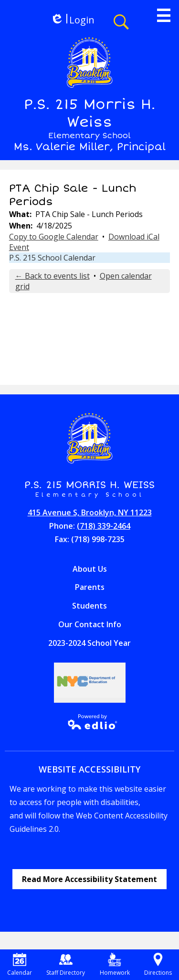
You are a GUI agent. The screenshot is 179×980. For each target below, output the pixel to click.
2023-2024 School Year (89, 643)
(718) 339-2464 (104, 526)
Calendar (20, 965)
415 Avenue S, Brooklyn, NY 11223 (90, 512)
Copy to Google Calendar (54, 237)
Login (72, 20)
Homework (115, 965)
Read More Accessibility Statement (89, 879)
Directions (158, 965)
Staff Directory (66, 965)
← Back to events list (53, 276)
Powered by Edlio (89, 722)
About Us (90, 569)
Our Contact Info (90, 624)
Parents (90, 587)
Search (121, 22)
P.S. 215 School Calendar (52, 258)
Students (89, 606)
